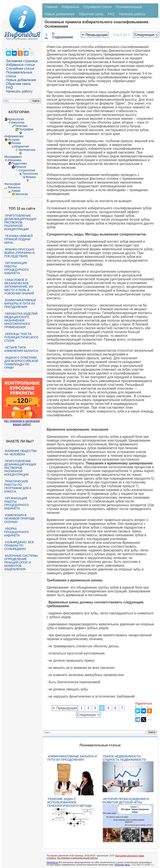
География (26, 129)
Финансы (14, 187)
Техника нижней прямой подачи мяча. (19, 239)
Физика (31, 177)
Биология (18, 122)
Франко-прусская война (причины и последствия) (19, 253)
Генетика (21, 126)
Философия (12, 184)
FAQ (9, 88)
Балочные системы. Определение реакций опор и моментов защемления (21, 562)
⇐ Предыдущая (95, 35)
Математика (27, 150)
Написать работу (19, 91)
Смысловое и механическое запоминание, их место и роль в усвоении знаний (19, 287)
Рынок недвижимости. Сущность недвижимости (124, 758)
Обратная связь (19, 84)
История (14, 140)
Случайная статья (20, 69)
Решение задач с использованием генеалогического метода (69, 802)
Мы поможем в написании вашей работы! (78, 858)
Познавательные (129, 7)
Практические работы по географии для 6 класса (18, 486)
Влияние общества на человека (21, 453)
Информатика (14, 136)
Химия (16, 191)
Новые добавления (21, 80)
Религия (21, 167)
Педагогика (19, 163)
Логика (16, 143)
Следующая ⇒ (146, 35)
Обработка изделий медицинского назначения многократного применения (21, 320)
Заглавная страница (22, 61)
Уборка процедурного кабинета (17, 532)
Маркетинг (22, 146)
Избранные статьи (20, 65)
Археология (16, 119)
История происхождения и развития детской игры (126, 801)
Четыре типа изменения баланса (21, 349)
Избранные (70, 7)
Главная (51, 7)
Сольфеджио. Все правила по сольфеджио (19, 546)
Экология (21, 194)
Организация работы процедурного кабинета (17, 268)
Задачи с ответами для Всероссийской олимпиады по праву (21, 363)
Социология (27, 170)
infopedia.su (52, 862)
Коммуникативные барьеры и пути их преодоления (20, 303)
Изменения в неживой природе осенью (20, 518)
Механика (15, 160)
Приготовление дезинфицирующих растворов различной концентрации (21, 222)
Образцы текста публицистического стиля (21, 337)
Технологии (30, 174)
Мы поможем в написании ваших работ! (22, 423)
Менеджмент (13, 157)
